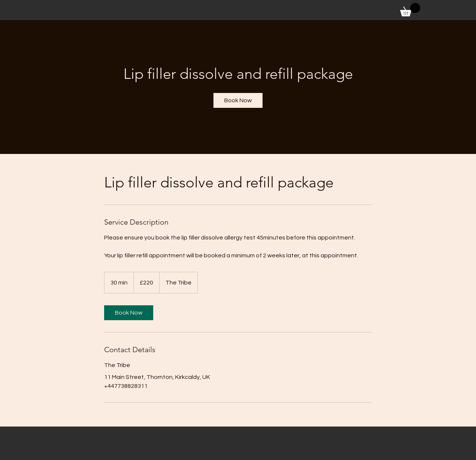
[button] (410, 10)
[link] (238, 100)
